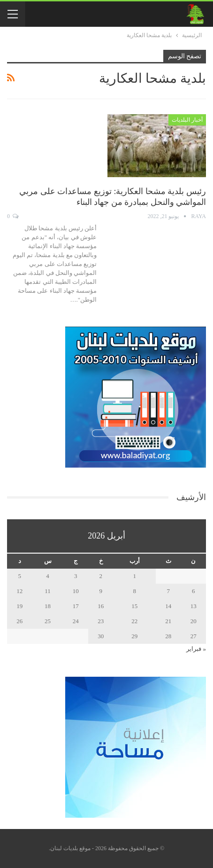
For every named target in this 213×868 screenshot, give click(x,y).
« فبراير (196, 649)
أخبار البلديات (187, 120)
